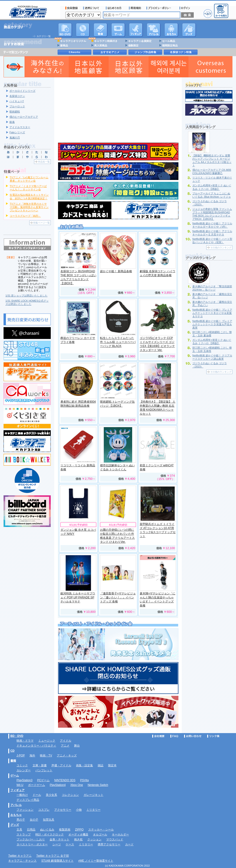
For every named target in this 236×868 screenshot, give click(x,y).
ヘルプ (208, 14)
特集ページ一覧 (42, 223)
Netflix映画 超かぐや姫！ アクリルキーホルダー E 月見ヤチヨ (212, 233)
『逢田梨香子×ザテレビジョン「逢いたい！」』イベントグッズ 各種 (118, 597)
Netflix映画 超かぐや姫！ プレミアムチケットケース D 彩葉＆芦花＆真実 (212, 324)
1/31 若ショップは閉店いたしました (26, 296)
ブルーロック (17, 106)
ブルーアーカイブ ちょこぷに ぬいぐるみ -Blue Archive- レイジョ (212, 195)
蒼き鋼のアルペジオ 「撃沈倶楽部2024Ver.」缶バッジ (212, 288)
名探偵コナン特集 (181, 52)
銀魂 (12, 122)
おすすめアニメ (110, 52)
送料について (92, 8)
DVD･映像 (65, 30)
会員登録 (72, 8)
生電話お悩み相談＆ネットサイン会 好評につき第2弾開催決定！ (29, 196)
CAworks (75, 52)
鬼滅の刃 (15, 138)
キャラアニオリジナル (73, 41)
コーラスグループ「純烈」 (25, 216)
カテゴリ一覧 (44, 36)
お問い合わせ (193, 736)
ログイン (185, 8)
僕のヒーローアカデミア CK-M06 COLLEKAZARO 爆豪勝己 (212, 171)
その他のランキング (221, 248)
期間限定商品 (170, 46)
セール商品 (169, 41)
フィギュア (136, 30)
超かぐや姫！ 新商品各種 (116, 271)
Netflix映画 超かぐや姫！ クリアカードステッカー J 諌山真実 (212, 357)
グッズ (189, 30)
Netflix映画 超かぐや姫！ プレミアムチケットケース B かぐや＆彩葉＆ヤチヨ (212, 313)
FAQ (174, 736)
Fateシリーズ (17, 132)
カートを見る (221, 11)
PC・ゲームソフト (118, 30)
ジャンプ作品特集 (145, 52)
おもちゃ (171, 30)
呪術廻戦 (15, 112)
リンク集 (213, 736)
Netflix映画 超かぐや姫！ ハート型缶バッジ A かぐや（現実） (212, 241)
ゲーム (15, 776)
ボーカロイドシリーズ (22, 91)
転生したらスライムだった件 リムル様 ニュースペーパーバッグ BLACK (118, 342)
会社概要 (158, 736)
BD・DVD (17, 736)
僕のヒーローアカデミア (24, 117)
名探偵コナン (17, 96)
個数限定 (133, 46)
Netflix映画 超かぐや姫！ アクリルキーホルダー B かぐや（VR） (212, 225)
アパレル (154, 30)
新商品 (64, 46)
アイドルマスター (20, 127)
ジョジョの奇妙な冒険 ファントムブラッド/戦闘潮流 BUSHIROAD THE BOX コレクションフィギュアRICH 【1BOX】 (212, 214)
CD (83, 30)
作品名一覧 (44, 162)
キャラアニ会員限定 (140, 41)
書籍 (101, 30)
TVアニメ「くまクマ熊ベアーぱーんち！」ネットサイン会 (28, 188)
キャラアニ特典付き (106, 41)
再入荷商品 (101, 46)
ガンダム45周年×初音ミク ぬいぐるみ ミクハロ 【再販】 (212, 342)
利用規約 (135, 8)
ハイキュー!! (17, 101)
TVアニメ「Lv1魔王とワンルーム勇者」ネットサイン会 (29, 179)
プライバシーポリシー (160, 8)
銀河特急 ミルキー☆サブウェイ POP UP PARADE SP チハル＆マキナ (78, 597)
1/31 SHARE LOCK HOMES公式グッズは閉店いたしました (27, 302)
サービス (115, 8)
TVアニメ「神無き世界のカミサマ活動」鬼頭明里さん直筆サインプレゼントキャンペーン (29, 207)
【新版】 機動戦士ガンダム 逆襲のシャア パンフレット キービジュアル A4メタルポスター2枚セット (212, 160)
